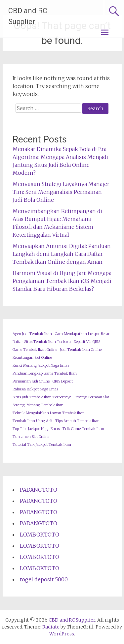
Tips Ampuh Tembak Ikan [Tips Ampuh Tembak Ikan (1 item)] (77, 421)
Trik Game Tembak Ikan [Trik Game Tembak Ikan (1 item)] (83, 429)
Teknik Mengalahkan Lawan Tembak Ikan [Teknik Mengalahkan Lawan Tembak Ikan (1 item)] (49, 413)
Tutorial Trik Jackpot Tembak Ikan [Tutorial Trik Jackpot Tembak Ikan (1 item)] (42, 445)
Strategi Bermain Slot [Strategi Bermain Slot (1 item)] (92, 397)
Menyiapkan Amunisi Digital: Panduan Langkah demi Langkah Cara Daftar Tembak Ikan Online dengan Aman (62, 254)
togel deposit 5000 (44, 579)
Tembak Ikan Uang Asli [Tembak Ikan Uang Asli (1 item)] (32, 421)
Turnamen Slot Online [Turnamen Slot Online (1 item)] (31, 437)
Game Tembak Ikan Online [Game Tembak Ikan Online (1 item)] (35, 350)
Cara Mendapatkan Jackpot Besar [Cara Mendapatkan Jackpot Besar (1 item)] (82, 334)
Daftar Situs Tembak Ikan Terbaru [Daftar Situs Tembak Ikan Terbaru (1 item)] (42, 342)
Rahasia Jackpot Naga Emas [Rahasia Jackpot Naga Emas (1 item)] (35, 389)
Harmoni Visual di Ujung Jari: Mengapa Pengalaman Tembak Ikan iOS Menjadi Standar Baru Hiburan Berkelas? (62, 281)
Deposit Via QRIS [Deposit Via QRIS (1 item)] (87, 342)
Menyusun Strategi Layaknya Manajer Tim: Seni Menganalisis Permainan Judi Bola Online (61, 192)
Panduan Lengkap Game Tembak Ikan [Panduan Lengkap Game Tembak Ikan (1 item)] (45, 373)
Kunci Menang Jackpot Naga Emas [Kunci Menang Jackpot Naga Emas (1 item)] (41, 366)
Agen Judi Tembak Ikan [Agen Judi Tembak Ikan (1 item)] (32, 334)
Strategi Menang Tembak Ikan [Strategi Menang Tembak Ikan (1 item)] (38, 405)
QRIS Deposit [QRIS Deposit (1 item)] (63, 381)
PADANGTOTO (39, 490)
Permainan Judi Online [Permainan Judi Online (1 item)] (31, 381)
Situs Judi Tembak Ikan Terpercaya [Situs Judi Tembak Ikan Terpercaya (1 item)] (42, 397)
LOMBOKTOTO (40, 535)
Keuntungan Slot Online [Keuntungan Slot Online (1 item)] (32, 358)
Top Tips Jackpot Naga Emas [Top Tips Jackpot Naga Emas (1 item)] (36, 429)
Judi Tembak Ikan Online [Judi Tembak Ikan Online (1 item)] (81, 350)
